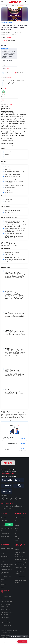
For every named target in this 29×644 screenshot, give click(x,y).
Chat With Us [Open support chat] (22, 642)
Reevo (3, 582)
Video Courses (5, 556)
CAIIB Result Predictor (7, 569)
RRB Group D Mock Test (7, 612)
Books (3, 562)
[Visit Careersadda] (7, 480)
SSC (15, 520)
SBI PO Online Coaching (20, 550)
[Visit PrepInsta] (19, 480)
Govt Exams (5, 506)
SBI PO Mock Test (5, 604)
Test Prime (4, 584)
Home (2, 6)
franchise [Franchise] (4, 531)
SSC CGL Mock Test (6, 609)
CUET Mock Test (5, 615)
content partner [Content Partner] (5, 534)
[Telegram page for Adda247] (11, 498)
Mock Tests (4, 551)
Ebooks (3, 559)
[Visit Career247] (7, 486)
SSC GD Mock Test (6, 599)
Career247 (4, 579)
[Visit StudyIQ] (19, 486)
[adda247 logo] (8, 463)
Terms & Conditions (6, 635)
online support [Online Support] (5, 536)
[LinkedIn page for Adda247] (3, 498)
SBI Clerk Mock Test (6, 596)
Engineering (20, 506)
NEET (16, 536)
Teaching (4, 508)
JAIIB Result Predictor (7, 567)
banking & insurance (19, 518)
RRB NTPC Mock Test (6, 602)
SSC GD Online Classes (20, 557)
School (10, 508)
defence (17, 528)
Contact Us (23, 438)
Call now (23, 449)
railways (17, 523)
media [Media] (3, 523)
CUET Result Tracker (6, 576)
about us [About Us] (3, 518)
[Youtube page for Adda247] (20, 498)
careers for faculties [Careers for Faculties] (6, 528)
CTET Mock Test (5, 607)
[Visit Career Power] (7, 491)
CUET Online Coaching (20, 562)
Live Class (15, 6)
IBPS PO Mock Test (6, 620)
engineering (17, 531)
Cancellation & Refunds (7, 633)
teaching (17, 526)
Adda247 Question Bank (7, 548)
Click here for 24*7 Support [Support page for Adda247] (8, 474)
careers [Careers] (3, 526)
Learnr (3, 587)
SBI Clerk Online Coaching (21, 559)
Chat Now (23, 443)
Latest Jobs (13, 506)
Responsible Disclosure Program (9, 630)
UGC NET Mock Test (6, 625)
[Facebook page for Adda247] (16, 498)
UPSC (16, 534)
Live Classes (4, 554)
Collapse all (25, 420)
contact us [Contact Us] (4, 520)
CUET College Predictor (7, 564)
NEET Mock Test (5, 617)
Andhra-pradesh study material (11, 6)
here (12, 143)
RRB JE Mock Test (5, 623)
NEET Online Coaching (20, 565)
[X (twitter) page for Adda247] (7, 498)
